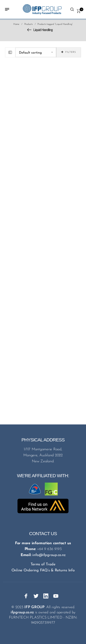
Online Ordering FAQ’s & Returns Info (43, 570)
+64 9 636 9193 (49, 549)
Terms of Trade (43, 564)
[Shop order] (36, 52)
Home (16, 24)
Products (29, 24)
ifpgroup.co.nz (22, 612)
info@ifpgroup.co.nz (49, 555)
